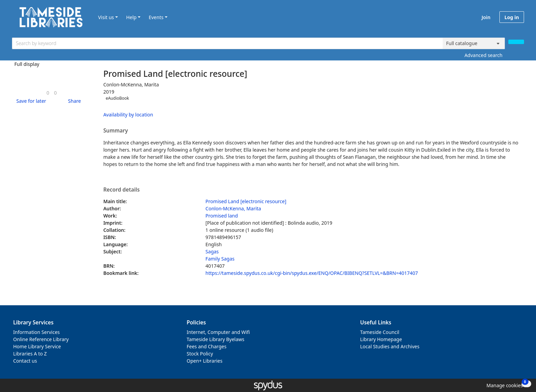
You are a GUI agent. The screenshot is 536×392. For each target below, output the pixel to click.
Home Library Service (37, 346)
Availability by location (128, 115)
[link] (48, 93)
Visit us (106, 17)
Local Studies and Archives (390, 346)
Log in (512, 17)
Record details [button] (121, 190)
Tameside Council (380, 332)
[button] (30, 101)
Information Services (37, 332)
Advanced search (484, 55)
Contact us (25, 361)
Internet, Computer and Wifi (218, 332)
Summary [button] (116, 131)
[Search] (516, 42)
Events (156, 17)
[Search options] (474, 43)
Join (486, 17)
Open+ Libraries (205, 361)
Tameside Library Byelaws (216, 339)
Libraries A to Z (30, 354)
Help (131, 17)
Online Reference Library (41, 339)
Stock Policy (200, 354)
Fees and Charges (206, 346)
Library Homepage (381, 339)
